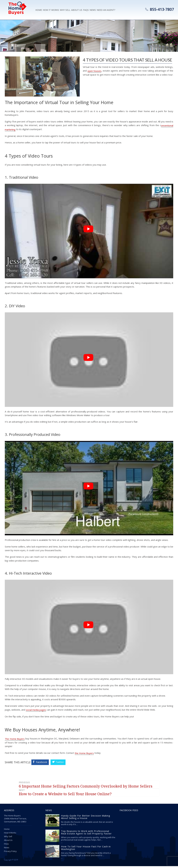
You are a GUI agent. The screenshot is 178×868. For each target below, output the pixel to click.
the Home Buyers (84, 755)
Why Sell (65, 10)
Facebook (44, 764)
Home (39, 10)
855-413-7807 (162, 9)
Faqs (86, 10)
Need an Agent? (106, 10)
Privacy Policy (10, 853)
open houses (94, 71)
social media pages (36, 711)
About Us (77, 10)
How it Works (51, 10)
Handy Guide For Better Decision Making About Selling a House (86, 819)
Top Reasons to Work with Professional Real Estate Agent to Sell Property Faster (86, 834)
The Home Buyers (15, 740)
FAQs (6, 846)
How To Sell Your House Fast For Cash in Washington (86, 850)
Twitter (62, 764)
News (93, 10)
